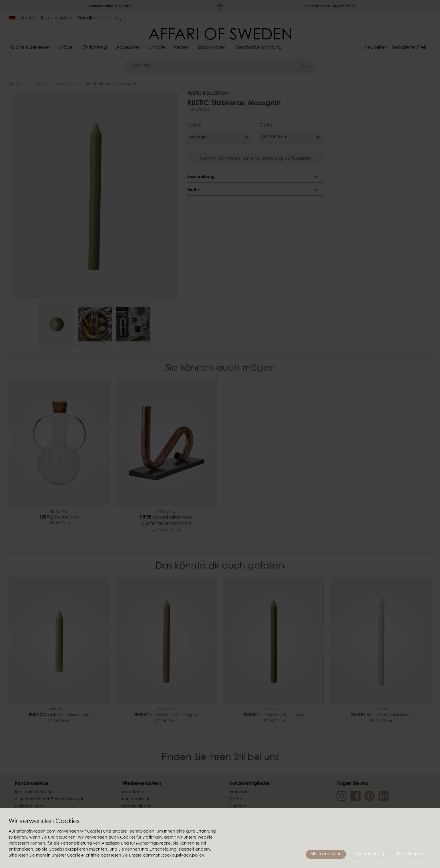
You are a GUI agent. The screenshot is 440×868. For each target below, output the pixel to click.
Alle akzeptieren (326, 854)
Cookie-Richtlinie (83, 856)
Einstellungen (410, 854)
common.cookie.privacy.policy (174, 856)
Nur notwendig (369, 854)
